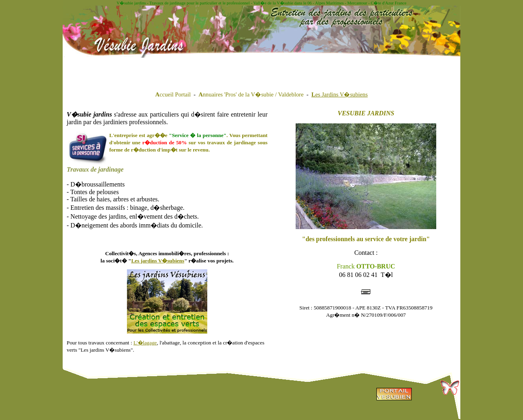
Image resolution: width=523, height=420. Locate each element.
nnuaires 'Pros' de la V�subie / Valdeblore (251, 94)
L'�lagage (145, 343)
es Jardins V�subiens (339, 94)
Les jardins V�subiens (158, 261)
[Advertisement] (166, 70)
